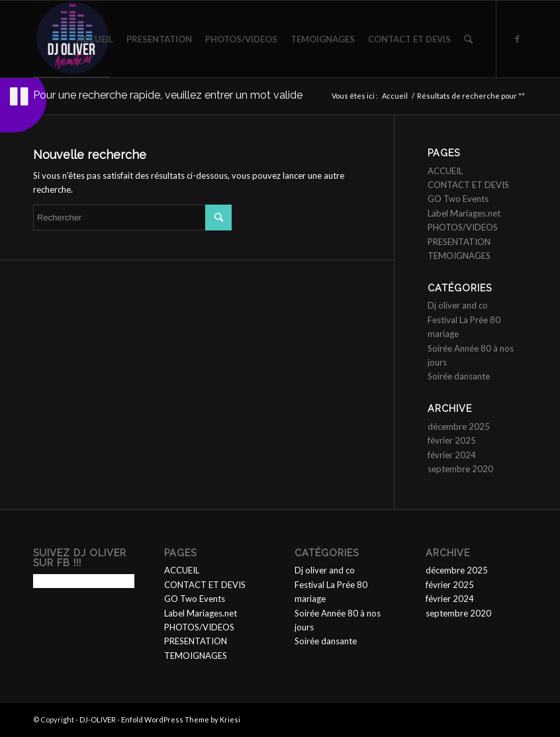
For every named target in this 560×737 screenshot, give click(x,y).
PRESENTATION (459, 242)
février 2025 (452, 440)
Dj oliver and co (458, 305)
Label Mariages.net (464, 213)
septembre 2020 (460, 469)
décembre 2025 (459, 426)
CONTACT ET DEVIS (468, 185)
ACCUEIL (445, 171)
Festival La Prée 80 (464, 320)
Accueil (395, 96)
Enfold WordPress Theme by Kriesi (181, 719)
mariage (443, 334)
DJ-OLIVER (98, 719)
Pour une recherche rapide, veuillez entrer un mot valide (168, 95)
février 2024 (452, 455)
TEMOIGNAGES (459, 256)
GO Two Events (458, 199)
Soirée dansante (459, 376)
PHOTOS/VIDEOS (463, 227)
